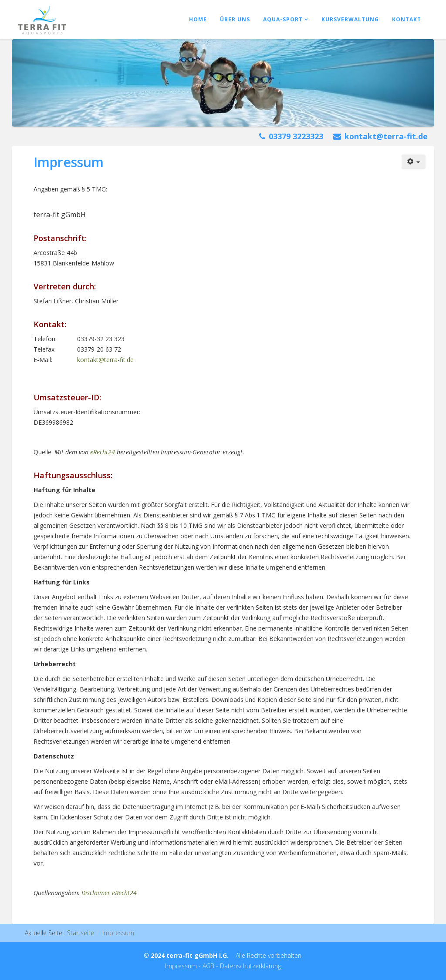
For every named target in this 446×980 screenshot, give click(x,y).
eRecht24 (103, 452)
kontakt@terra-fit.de (386, 136)
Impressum (181, 966)
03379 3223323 (296, 136)
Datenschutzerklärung (250, 966)
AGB (208, 966)
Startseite (81, 933)
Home (198, 19)
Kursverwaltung (350, 19)
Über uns (235, 19)
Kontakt (407, 19)
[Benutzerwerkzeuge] (414, 162)
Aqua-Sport (283, 19)
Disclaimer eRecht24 (109, 893)
